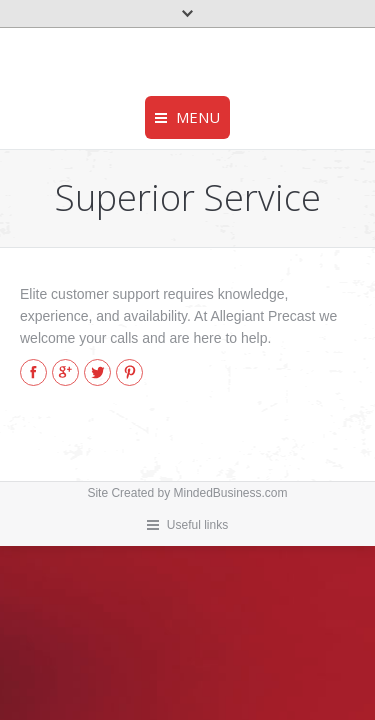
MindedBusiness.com (230, 493)
